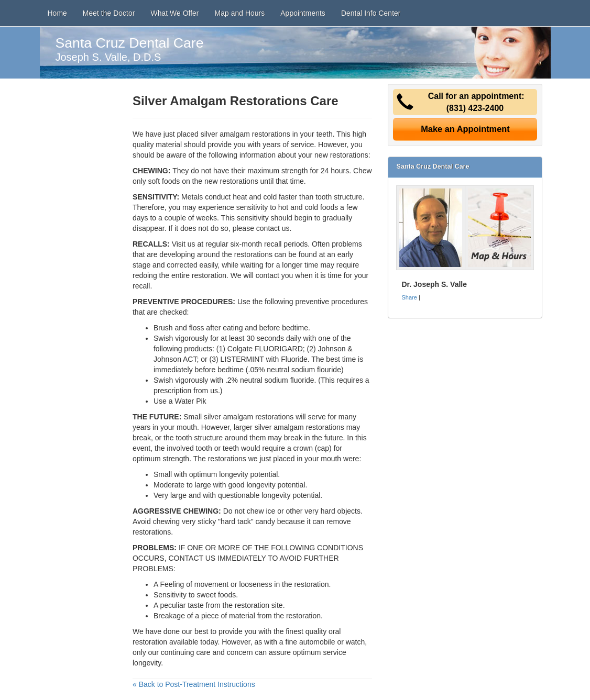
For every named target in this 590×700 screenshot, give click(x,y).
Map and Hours (240, 13)
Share (409, 297)
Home (57, 13)
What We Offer (174, 13)
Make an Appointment (465, 129)
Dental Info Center (371, 13)
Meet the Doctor (109, 13)
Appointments (303, 13)
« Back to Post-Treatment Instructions (194, 684)
